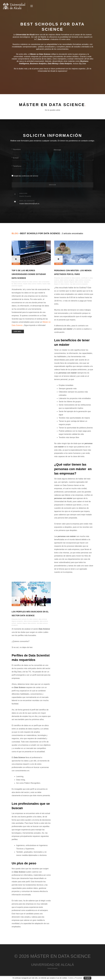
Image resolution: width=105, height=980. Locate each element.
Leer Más (18, 332)
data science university (83, 281)
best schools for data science (28, 282)
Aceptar (87, 978)
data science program (67, 281)
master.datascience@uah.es (29, 204)
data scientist (59, 283)
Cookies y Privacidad (75, 978)
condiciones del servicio (30, 176)
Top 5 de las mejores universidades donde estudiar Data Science (29, 275)
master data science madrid (32, 284)
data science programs (31, 622)
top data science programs (79, 284)
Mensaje (57, 150)
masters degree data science (73, 283)
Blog (15, 234)
